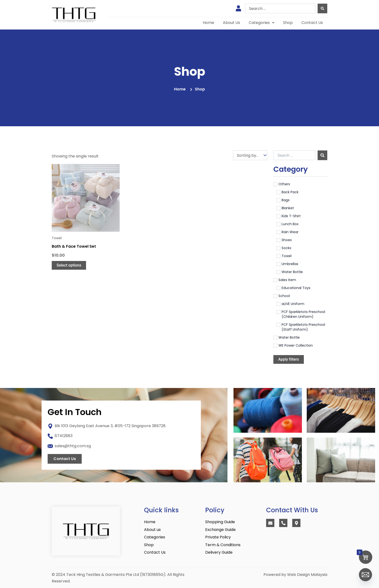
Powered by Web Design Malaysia (295, 575)
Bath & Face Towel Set (74, 246)
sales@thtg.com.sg (73, 446)
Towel (57, 238)
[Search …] (294, 155)
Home (208, 23)
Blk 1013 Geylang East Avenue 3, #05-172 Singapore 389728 (110, 426)
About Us (231, 23)
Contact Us (312, 23)
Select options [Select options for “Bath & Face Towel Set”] (69, 265)
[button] (262, 23)
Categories (262, 23)
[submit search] (322, 155)
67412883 (64, 436)
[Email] (365, 575)
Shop (288, 23)
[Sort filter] (250, 155)
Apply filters (289, 359)
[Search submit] (322, 8)
